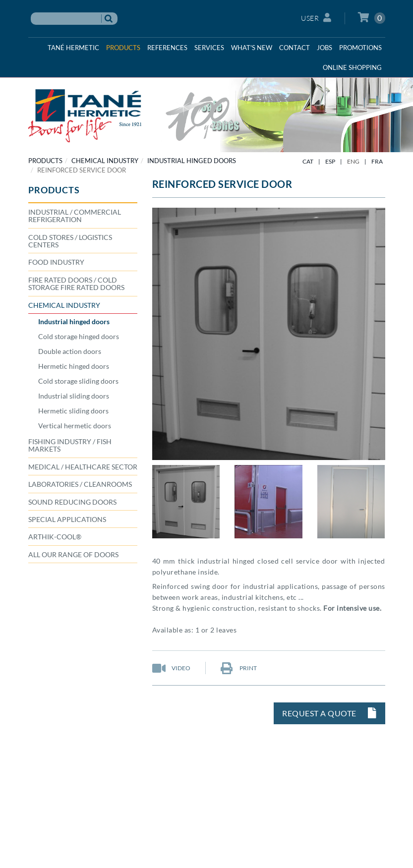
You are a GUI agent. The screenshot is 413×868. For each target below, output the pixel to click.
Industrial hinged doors (192, 161)
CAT (308, 161)
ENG (353, 161)
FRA (377, 161)
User (316, 18)
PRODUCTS (45, 161)
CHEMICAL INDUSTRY (105, 161)
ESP (330, 161)
